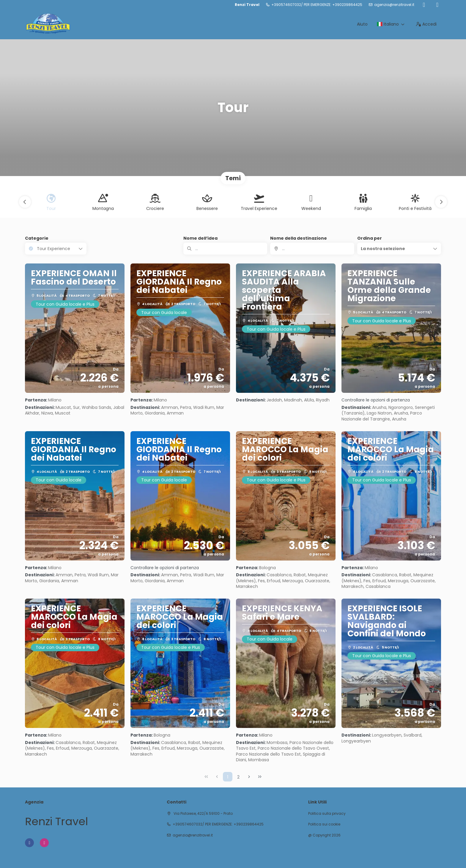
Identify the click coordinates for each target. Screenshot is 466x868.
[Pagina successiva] (249, 777)
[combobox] (312, 249)
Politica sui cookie (324, 824)
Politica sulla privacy (327, 814)
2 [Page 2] (238, 777)
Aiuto (362, 24)
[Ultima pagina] (260, 777)
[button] (25, 202)
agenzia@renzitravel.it (394, 5)
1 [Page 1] (228, 777)
